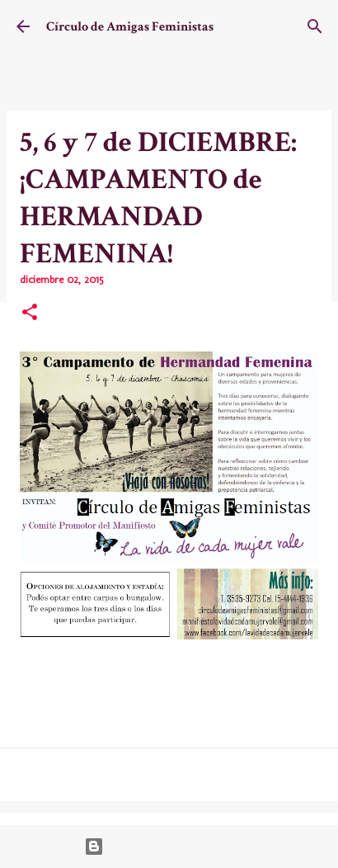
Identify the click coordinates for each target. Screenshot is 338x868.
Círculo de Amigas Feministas (130, 27)
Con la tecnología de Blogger (169, 847)
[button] (30, 314)
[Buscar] (315, 26)
